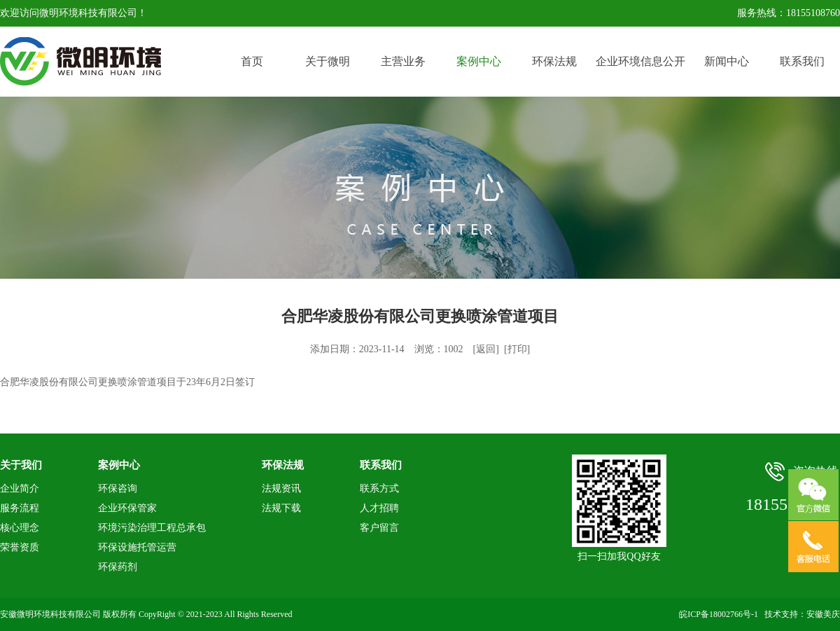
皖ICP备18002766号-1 (719, 614)
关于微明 (328, 61)
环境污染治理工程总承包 (152, 528)
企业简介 (20, 488)
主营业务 (403, 61)
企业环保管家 (127, 508)
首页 (252, 61)
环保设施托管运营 (137, 547)
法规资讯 (281, 488)
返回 (486, 349)
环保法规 (554, 61)
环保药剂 (118, 567)
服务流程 (20, 508)
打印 (517, 349)
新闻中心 (727, 61)
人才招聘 (379, 508)
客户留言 (379, 528)
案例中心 (479, 61)
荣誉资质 (20, 547)
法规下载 (281, 508)
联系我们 (802, 61)
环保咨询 (118, 488)
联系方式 (379, 488)
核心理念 (20, 528)
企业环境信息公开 (640, 61)
